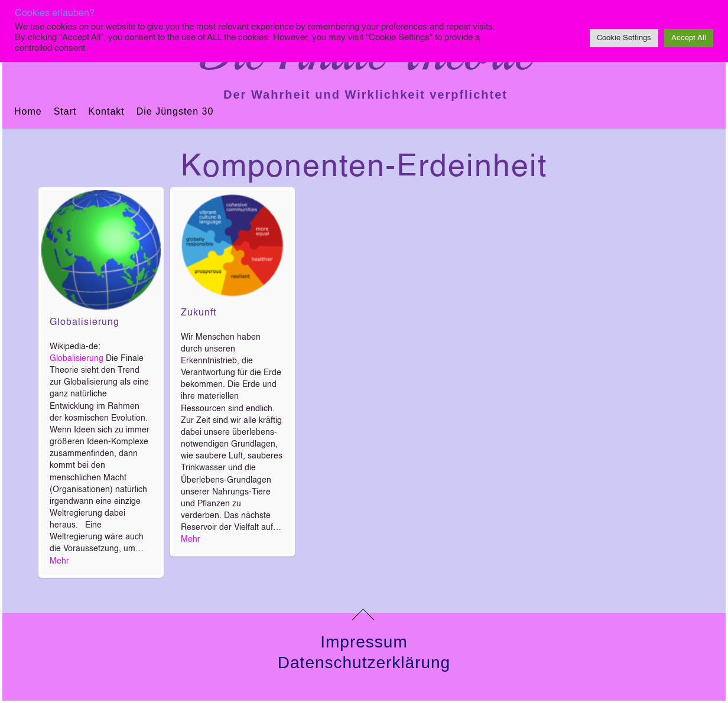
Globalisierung (84, 323)
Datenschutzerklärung (364, 663)
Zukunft (199, 313)
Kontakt (106, 111)
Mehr (59, 561)
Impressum (364, 642)
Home (28, 111)
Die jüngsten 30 (175, 111)
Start (65, 111)
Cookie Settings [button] (624, 38)
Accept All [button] (689, 38)
